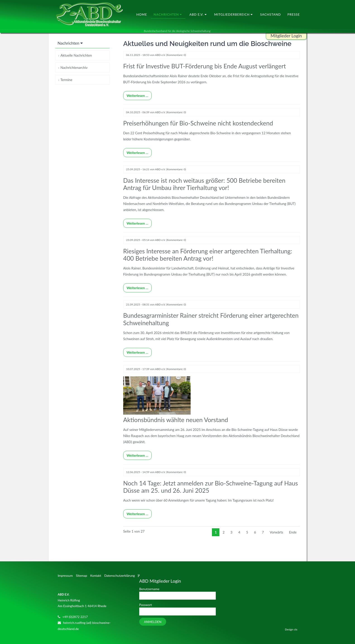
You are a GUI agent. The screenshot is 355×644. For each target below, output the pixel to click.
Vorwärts (276, 526)
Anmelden (153, 616)
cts (296, 623)
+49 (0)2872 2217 (75, 611)
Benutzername (149, 583)
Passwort (146, 599)
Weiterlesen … (136, 94)
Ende (293, 526)
